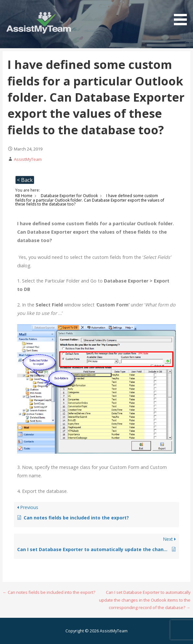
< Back (25, 180)
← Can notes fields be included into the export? (49, 592)
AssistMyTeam (28, 159)
